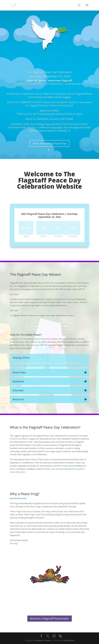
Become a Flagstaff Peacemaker (50, 326)
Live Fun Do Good (18, 498)
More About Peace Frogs (49, 591)
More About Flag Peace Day (50, 151)
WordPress (69, 640)
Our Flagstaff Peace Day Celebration (50, 80)
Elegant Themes (44, 640)
